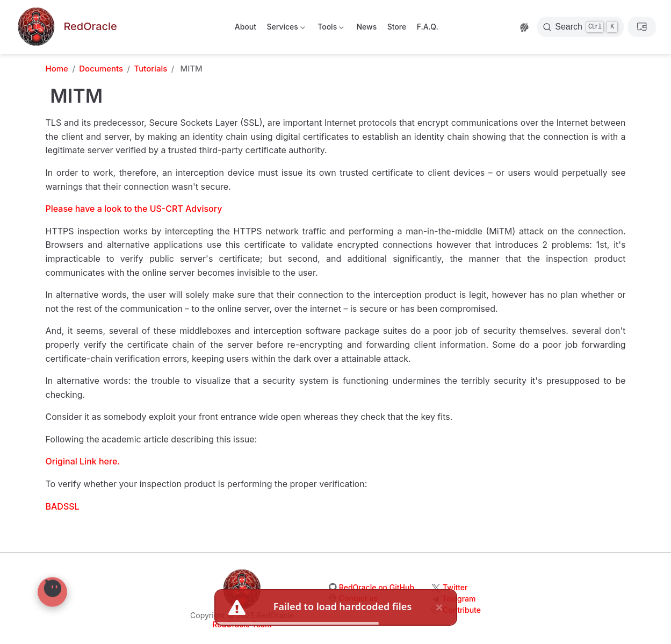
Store (397, 27)
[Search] (580, 27)
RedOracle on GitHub (377, 587)
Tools (330, 29)
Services (285, 29)
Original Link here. (83, 461)
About (246, 27)
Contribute (462, 610)
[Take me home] (66, 27)
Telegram (459, 599)
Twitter (455, 587)
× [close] (439, 606)
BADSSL (63, 506)
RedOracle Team (242, 624)
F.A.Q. (428, 27)
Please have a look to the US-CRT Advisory (134, 209)
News (366, 27)
